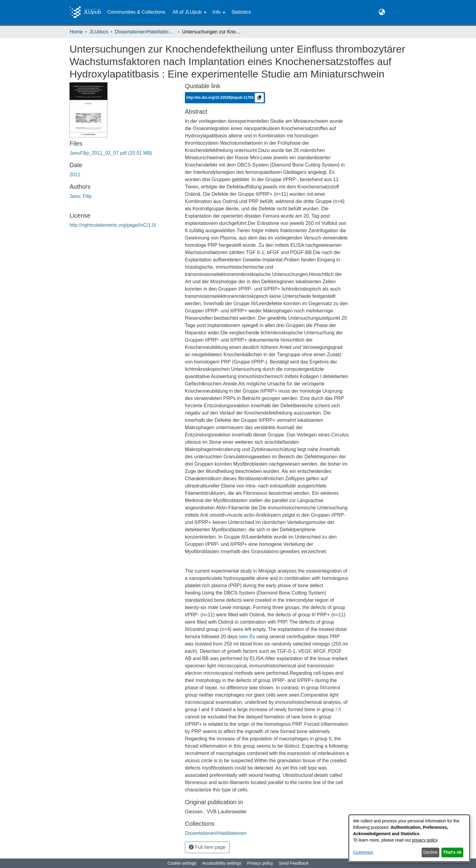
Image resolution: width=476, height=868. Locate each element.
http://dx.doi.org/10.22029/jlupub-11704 (221, 98)
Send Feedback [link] (294, 863)
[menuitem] (189, 12)
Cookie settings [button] (182, 863)
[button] (382, 12)
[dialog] (409, 838)
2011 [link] (75, 175)
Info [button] (217, 12)
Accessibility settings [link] (222, 863)
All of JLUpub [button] (187, 12)
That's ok (452, 852)
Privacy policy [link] (260, 863)
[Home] (85, 12)
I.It (338, 710)
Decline (431, 852)
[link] (111, 153)
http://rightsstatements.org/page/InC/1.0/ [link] (113, 225)
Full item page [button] (207, 847)
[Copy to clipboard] (259, 98)
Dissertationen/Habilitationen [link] (145, 32)
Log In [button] (395, 12)
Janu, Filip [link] (81, 196)
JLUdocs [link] (99, 32)
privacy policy (425, 840)
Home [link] (76, 32)
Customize (363, 852)
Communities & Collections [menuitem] (136, 12)
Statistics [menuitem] (241, 12)
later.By (247, 637)
